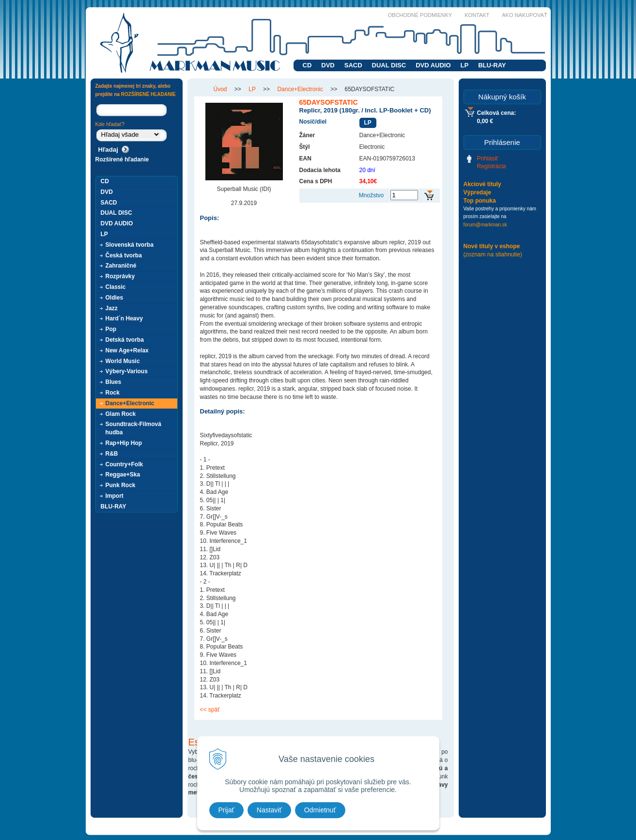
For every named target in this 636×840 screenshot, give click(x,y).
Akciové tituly (482, 184)
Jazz (112, 308)
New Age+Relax (127, 350)
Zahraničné (121, 266)
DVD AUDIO (433, 65)
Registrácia (492, 166)
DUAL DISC (389, 65)
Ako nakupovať (524, 15)
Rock (113, 393)
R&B (112, 454)
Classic (116, 287)
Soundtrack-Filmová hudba (133, 428)
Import (115, 496)
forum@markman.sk (485, 225)
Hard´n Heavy (124, 318)
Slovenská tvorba (130, 245)
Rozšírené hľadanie (122, 159)
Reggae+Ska (123, 475)
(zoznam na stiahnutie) (493, 254)
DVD (328, 65)
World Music (123, 361)
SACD (353, 65)
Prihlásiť (488, 158)
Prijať (226, 810)
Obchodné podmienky (420, 15)
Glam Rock (121, 414)
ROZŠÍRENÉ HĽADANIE (148, 94)
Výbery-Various (127, 371)
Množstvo (371, 195)
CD (307, 65)
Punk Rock (121, 485)
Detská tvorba (125, 340)
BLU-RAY (492, 65)
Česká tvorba (124, 255)
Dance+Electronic (130, 403)
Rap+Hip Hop (124, 443)
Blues (114, 382)
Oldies (115, 298)
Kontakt (477, 15)
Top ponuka (480, 201)
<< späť (210, 710)
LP (465, 65)
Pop (111, 329)
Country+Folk (124, 464)
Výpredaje (477, 192)
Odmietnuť (320, 810)
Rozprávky (120, 276)
